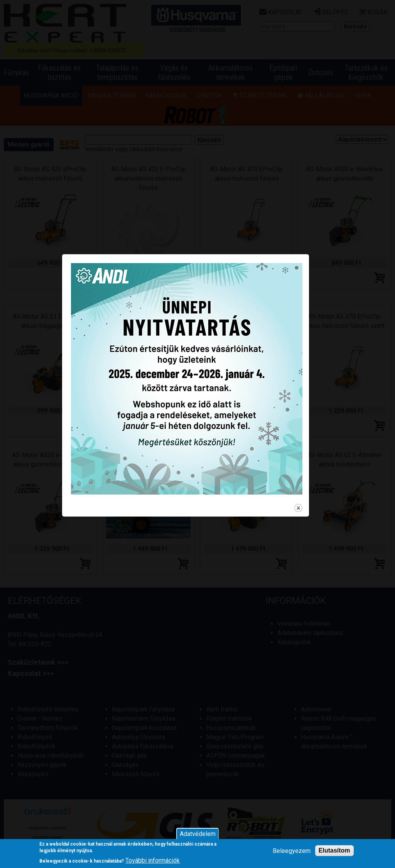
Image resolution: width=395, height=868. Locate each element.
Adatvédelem (198, 834)
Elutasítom (334, 850)
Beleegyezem (292, 851)
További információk (153, 860)
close (310, 532)
